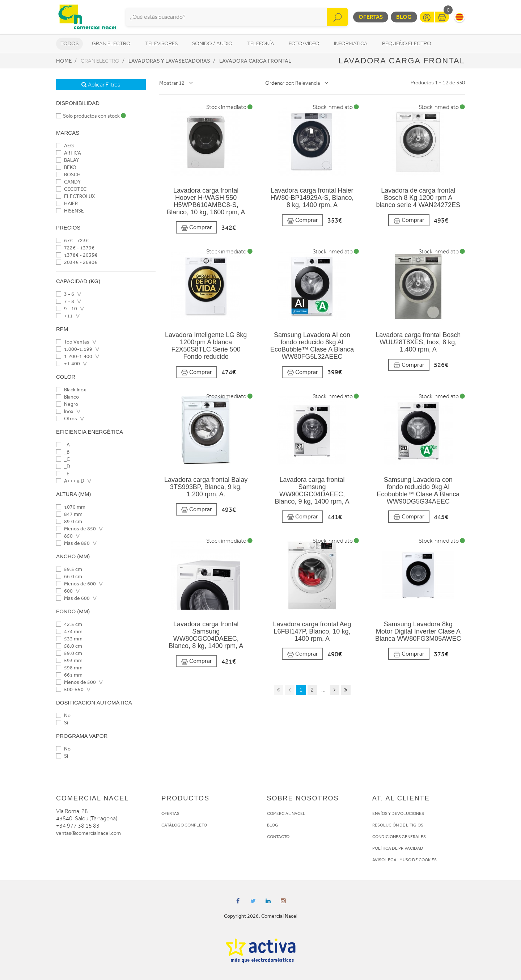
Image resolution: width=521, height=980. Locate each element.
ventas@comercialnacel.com (88, 833)
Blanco (67, 397)
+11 (64, 316)
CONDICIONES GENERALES (399, 837)
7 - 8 (65, 301)
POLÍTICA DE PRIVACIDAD (398, 848)
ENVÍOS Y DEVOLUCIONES (398, 813)
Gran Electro (111, 44)
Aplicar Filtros (101, 85)
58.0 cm (69, 646)
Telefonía (261, 44)
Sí (62, 723)
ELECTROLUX (75, 196)
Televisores (161, 44)
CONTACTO (278, 837)
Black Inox (71, 390)
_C (63, 459)
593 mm (69, 661)
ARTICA (69, 153)
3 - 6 (65, 294)
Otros (67, 419)
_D (63, 466)
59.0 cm (69, 653)
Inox (65, 411)
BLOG (273, 825)
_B (63, 452)
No (63, 716)
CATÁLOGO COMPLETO (184, 825)
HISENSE (70, 211)
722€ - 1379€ (75, 248)
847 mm (69, 514)
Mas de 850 (73, 543)
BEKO (66, 167)
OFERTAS (170, 813)
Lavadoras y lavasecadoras (169, 61)
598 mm (69, 668)
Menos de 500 (76, 682)
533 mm (69, 639)
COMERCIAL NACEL (286, 813)
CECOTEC (71, 189)
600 (64, 591)
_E (63, 474)
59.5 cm (69, 569)
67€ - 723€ (72, 241)
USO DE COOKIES (420, 860)
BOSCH (68, 175)
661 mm (69, 675)
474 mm (69, 632)
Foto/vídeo (304, 44)
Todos (69, 44)
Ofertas (371, 17)
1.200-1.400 (74, 356)
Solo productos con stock (91, 116)
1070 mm (71, 507)
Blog (404, 17)
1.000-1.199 (74, 349)
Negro (67, 404)
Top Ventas (73, 342)
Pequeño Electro (407, 44)
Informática (351, 44)
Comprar (196, 228)
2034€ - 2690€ (77, 262)
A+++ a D (70, 481)
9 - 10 (67, 309)
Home (64, 61)
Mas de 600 (73, 598)
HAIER (67, 204)
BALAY (67, 160)
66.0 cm (69, 577)
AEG (65, 146)
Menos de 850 (76, 529)
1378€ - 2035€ (77, 255)
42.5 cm (69, 624)
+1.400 (68, 364)
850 (64, 536)
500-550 (70, 689)
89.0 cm (69, 521)
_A (63, 445)
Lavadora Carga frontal (255, 61)
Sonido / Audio (212, 44)
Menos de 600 (76, 584)
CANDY (68, 182)
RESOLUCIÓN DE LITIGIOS (398, 825)
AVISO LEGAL (386, 860)
